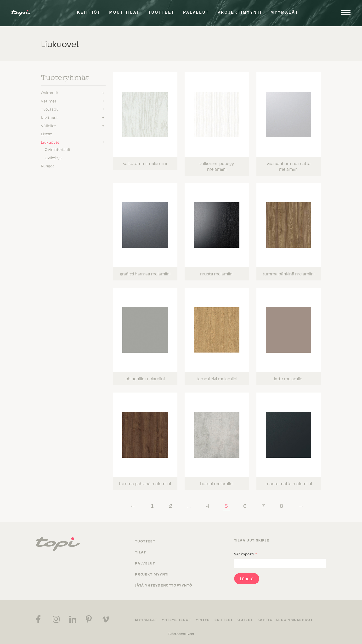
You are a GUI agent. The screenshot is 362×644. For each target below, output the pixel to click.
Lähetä (247, 578)
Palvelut (196, 12)
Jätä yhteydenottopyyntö (164, 585)
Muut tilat (124, 12)
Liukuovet (50, 142)
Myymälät (284, 12)
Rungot (48, 166)
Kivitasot (49, 117)
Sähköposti (246, 554)
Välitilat (48, 125)
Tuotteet (161, 12)
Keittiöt (89, 12)
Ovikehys (53, 158)
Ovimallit (50, 92)
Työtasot (49, 109)
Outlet (245, 619)
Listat (46, 134)
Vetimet (49, 101)
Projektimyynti (240, 12)
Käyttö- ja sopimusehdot (285, 619)
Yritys (203, 619)
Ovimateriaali (57, 149)
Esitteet (224, 619)
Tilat (140, 552)
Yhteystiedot (176, 619)
